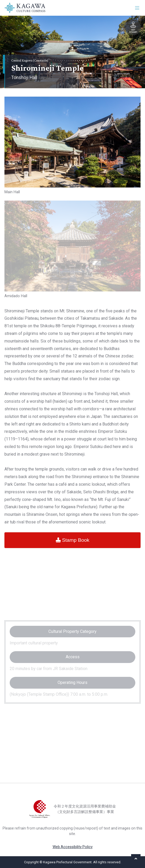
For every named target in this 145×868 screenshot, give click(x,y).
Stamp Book (73, 540)
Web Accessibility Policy (73, 847)
